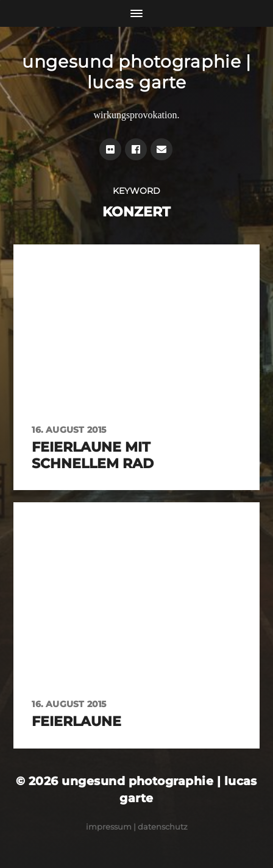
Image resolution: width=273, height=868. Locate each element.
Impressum (109, 827)
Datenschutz (163, 827)
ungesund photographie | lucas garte (136, 72)
